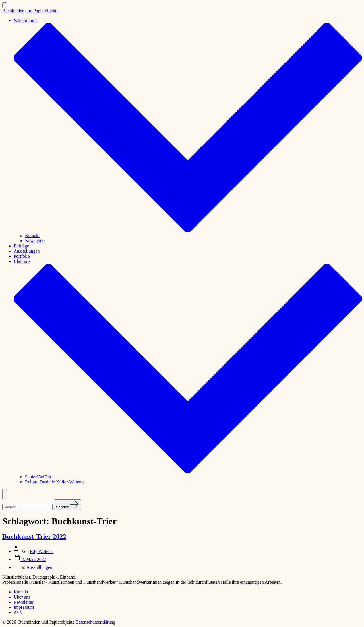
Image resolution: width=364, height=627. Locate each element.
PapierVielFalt (38, 477)
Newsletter (35, 241)
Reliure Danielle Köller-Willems (55, 482)
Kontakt (32, 236)
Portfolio (22, 256)
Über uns (22, 597)
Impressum (24, 607)
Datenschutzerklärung (95, 622)
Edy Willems (42, 551)
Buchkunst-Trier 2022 (34, 536)
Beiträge (21, 246)
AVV (18, 612)
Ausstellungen (27, 251)
